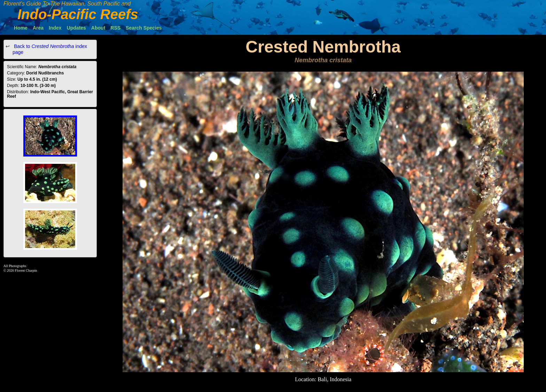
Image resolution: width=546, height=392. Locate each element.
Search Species (144, 28)
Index (55, 28)
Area (38, 28)
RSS (115, 28)
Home (21, 28)
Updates (76, 28)
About (98, 28)
